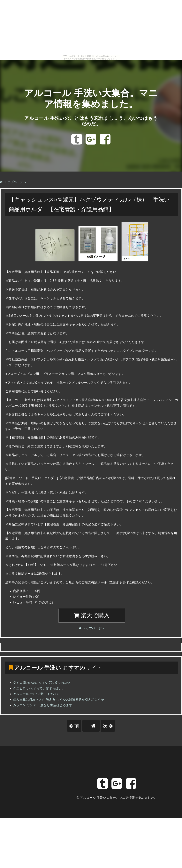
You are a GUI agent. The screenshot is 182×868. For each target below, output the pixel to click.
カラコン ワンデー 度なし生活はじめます (43, 705)
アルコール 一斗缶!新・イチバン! (37, 694)
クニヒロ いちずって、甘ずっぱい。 (39, 688)
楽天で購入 (92, 615)
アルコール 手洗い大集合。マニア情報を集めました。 (118, 798)
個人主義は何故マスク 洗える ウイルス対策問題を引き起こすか (59, 699)
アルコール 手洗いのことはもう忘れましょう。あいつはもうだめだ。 (91, 121)
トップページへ (13, 182)
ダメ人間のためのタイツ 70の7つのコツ (42, 683)
